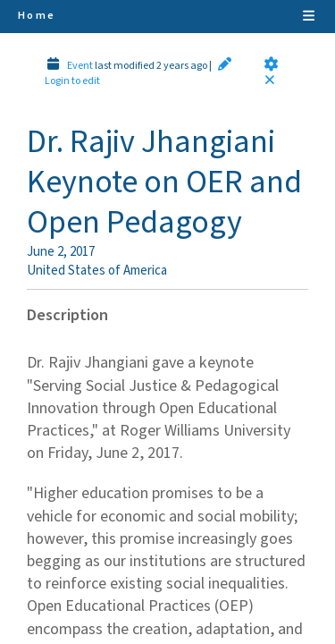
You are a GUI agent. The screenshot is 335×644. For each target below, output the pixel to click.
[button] (271, 64)
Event (80, 66)
